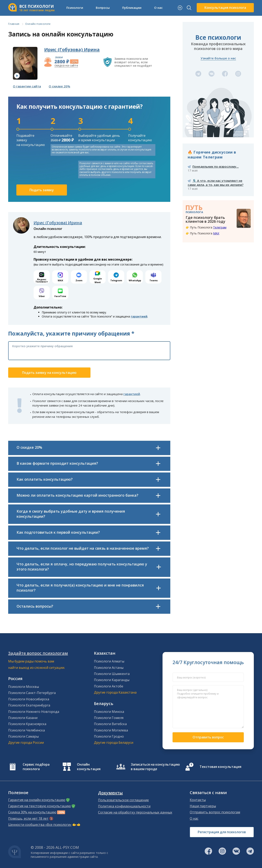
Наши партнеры (203, 806)
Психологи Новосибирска (29, 699)
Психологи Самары (23, 736)
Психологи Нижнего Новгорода (34, 712)
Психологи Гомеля (109, 718)
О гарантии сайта (27, 86)
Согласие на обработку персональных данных (135, 812)
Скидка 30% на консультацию (32, 812)
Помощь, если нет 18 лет (28, 818)
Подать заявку (42, 190)
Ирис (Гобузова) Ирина (72, 49)
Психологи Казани (23, 718)
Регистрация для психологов (222, 832)
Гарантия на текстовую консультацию (40, 806)
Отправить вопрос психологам (215, 812)
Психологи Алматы (109, 661)
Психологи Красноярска (27, 724)
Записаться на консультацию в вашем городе (155, 767)
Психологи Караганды (112, 680)
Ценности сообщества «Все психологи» (40, 825)
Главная (14, 24)
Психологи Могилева (111, 730)
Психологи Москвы (24, 687)
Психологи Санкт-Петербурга (32, 693)
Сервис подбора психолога (36, 767)
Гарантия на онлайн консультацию (37, 800)
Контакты (198, 800)
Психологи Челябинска (27, 730)
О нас (158, 8)
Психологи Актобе (109, 686)
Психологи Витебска (110, 724)
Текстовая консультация (220, 767)
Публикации (132, 8)
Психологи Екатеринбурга (29, 705)
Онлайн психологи (38, 24)
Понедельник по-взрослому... (216, 166)
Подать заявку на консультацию (49, 373)
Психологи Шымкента (112, 674)
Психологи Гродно (109, 736)
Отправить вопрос (208, 737)
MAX (216, 233)
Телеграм (220, 227)
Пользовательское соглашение (123, 800)
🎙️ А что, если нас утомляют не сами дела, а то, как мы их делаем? (216, 183)
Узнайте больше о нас (218, 58)
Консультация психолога (225, 8)
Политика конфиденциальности (124, 806)
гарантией (139, 316)
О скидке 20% (59, 86)
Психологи (75, 8)
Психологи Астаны (109, 668)
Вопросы (103, 8)
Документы (110, 793)
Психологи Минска (109, 712)
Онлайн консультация (89, 767)
